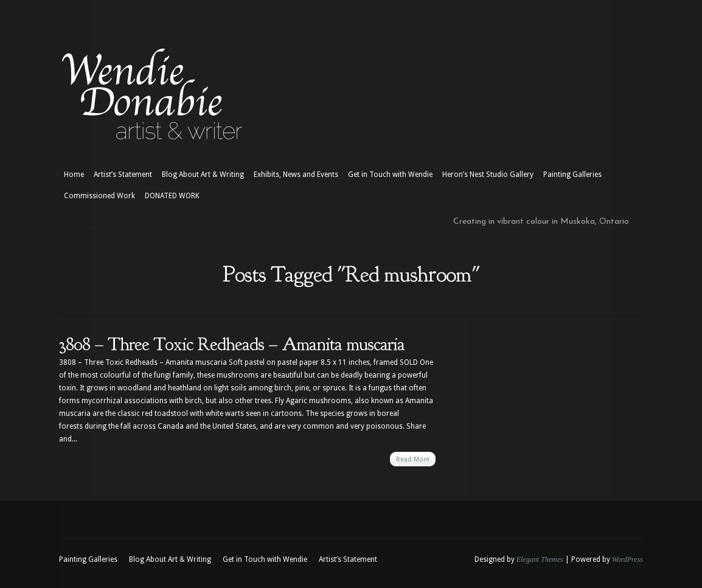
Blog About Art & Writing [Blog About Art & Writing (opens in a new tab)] (203, 175)
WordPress (627, 559)
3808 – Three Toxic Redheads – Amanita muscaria (232, 344)
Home (74, 175)
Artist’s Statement (123, 175)
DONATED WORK (172, 196)
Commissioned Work (99, 196)
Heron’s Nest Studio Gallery (488, 175)
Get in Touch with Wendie (390, 175)
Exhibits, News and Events (296, 175)
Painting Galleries (572, 175)
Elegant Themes (540, 559)
